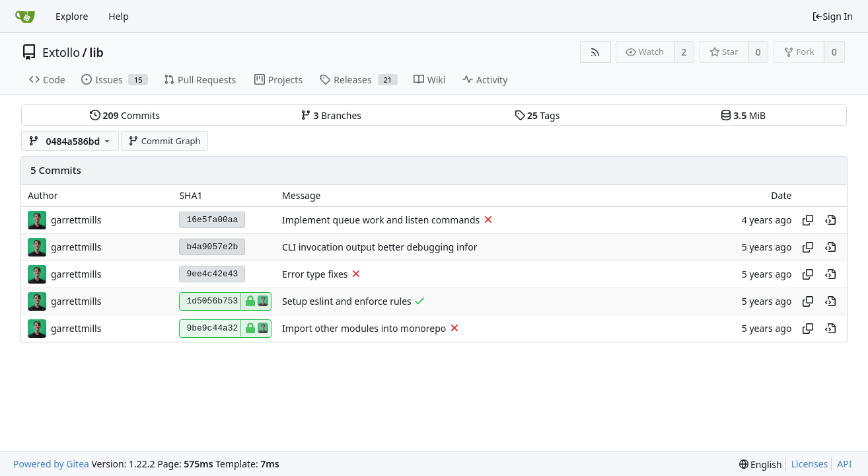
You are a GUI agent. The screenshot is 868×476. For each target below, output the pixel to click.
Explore (72, 16)
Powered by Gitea (51, 464)
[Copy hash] (808, 220)
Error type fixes (315, 274)
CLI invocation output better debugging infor (380, 247)
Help (119, 16)
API (844, 464)
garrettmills (76, 220)
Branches (331, 115)
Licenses (810, 464)
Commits (125, 115)
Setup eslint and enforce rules (347, 301)
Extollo (61, 52)
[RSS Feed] (596, 52)
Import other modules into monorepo (364, 328)
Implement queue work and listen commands (381, 220)
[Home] (25, 17)
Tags (537, 115)
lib (96, 52)
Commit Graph (164, 141)
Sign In (832, 16)
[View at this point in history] (830, 220)
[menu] (761, 464)
